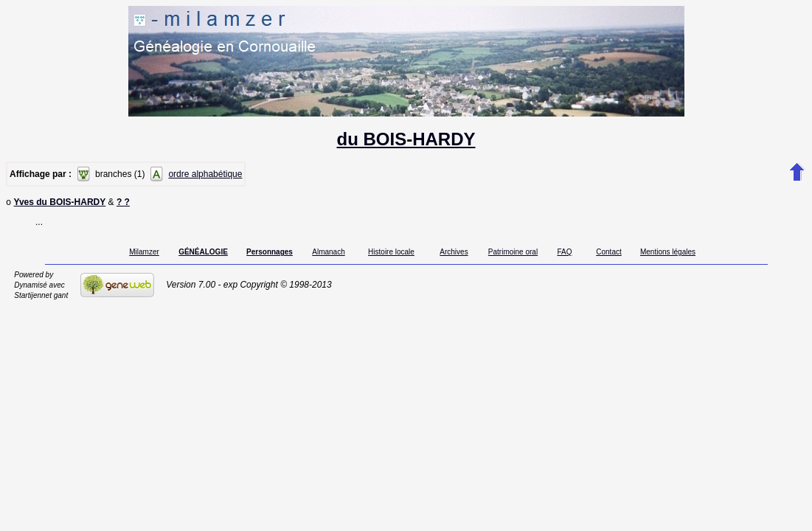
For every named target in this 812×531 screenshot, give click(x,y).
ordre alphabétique (205, 174)
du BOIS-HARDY (406, 139)
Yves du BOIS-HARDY (60, 204)
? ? (123, 204)
